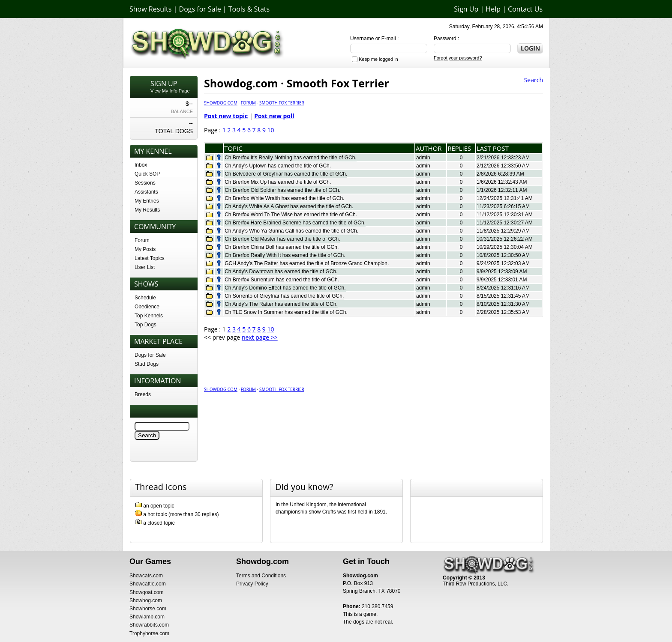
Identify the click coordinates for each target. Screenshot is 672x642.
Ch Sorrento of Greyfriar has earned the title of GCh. (284, 296)
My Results (147, 210)
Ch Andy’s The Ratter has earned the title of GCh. (281, 304)
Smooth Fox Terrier (282, 103)
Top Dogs (145, 325)
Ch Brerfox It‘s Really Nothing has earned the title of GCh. (290, 158)
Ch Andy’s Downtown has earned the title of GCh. (281, 272)
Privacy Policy (252, 584)
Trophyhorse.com (149, 633)
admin (423, 158)
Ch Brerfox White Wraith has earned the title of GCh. (284, 198)
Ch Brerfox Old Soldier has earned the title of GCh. (282, 190)
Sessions (145, 183)
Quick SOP (147, 174)
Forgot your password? (458, 58)
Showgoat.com (146, 592)
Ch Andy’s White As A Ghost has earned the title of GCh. (289, 206)
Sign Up (466, 9)
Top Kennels (149, 316)
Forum (142, 240)
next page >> (260, 337)
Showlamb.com (147, 617)
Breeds (143, 394)
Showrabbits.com (149, 625)
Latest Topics (150, 258)
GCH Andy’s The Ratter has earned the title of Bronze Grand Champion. (307, 263)
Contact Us (525, 9)
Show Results (150, 9)
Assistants (146, 192)
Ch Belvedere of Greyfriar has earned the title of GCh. (286, 174)
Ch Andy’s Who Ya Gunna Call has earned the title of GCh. (291, 231)
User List (145, 267)
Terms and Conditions (261, 576)
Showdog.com (221, 103)
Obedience (147, 307)
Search (534, 80)
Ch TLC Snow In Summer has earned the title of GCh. (286, 312)
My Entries (147, 201)
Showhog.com (146, 600)
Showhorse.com (148, 609)
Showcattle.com (148, 584)
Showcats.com (146, 576)
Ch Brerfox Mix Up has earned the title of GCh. (278, 182)
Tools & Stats (249, 9)
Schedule (145, 298)
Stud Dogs (147, 364)
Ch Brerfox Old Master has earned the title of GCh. (282, 239)
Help (493, 9)
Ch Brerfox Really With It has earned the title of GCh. (285, 255)
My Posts (145, 249)
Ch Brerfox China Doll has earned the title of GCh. (282, 247)
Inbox (141, 165)
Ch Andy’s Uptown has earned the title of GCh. (278, 166)
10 (271, 130)
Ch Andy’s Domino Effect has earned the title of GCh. (285, 288)
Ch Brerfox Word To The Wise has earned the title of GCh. (291, 215)
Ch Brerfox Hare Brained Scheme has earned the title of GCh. (295, 223)
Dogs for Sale (200, 9)
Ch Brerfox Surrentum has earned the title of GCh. (282, 280)
